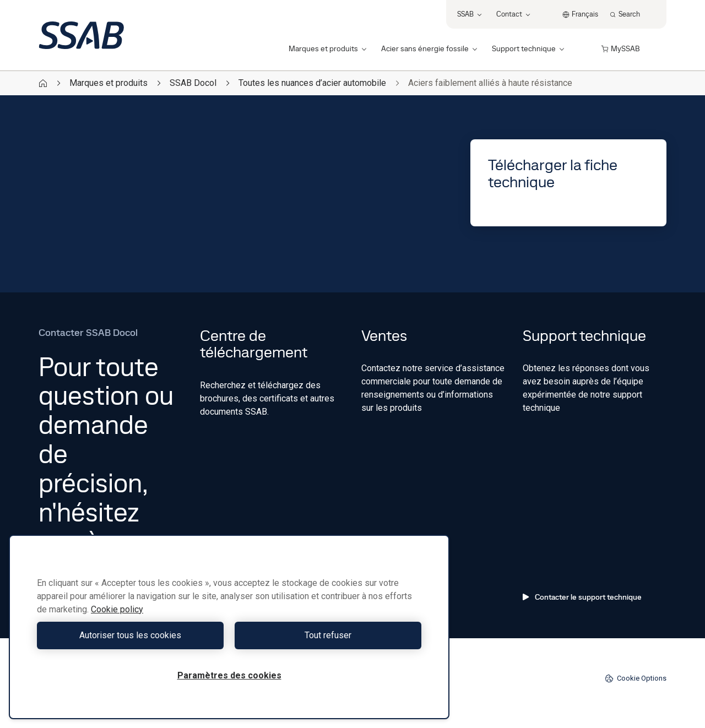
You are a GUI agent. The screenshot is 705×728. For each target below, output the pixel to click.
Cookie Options (636, 678)
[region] (229, 627)
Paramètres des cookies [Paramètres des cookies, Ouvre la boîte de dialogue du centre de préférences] (229, 675)
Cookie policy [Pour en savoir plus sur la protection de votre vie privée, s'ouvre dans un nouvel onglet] (117, 609)
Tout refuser (328, 635)
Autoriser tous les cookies (130, 635)
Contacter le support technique (582, 597)
